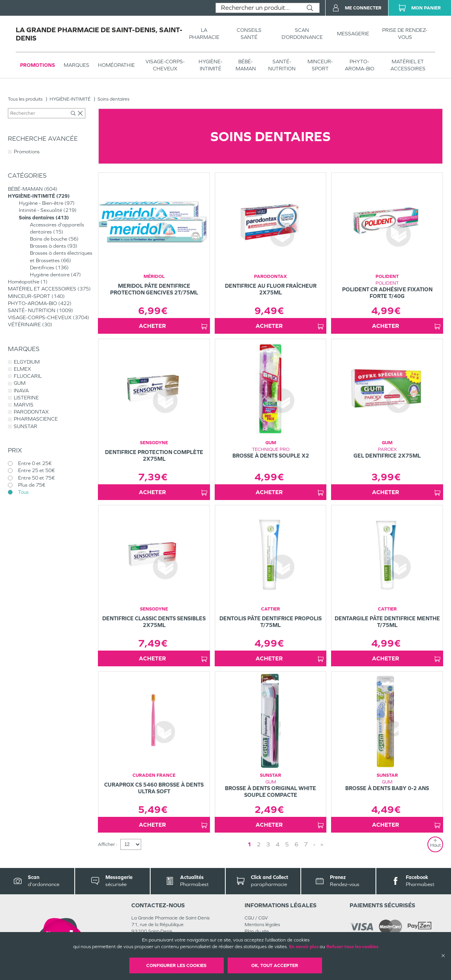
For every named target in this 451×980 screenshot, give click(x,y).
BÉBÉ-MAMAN (246, 65)
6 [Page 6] (296, 844)
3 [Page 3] (268, 844)
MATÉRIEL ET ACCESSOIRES (408, 65)
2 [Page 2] (259, 844)
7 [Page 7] (306, 844)
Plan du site (257, 931)
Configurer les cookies (176, 965)
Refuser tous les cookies (352, 947)
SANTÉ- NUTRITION (282, 65)
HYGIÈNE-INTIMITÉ (211, 65)
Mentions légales (262, 925)
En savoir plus (304, 947)
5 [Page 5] (287, 844)
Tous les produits (25, 99)
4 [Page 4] (278, 844)
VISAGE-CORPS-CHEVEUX (165, 65)
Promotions (38, 65)
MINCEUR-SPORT (320, 65)
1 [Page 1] (249, 844)
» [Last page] (322, 844)
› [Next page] (314, 844)
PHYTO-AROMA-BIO (360, 65)
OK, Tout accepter (275, 965)
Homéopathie (116, 65)
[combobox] (258, 8)
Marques (76, 65)
